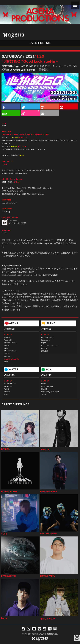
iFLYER (4, 233)
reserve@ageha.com (9, 203)
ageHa (14, 35)
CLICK (6, 212)
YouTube (45, 629)
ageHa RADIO (55, 629)
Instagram (29, 629)
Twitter (34, 629)
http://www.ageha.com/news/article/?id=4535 (22, 275)
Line (39, 629)
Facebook (50, 629)
